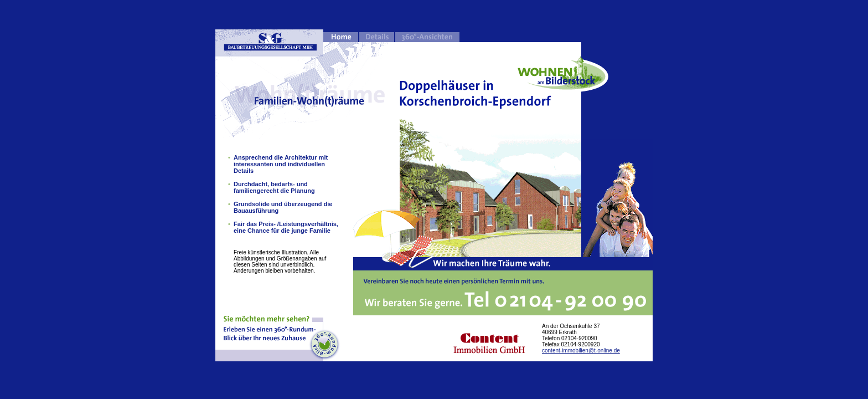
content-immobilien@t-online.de (581, 351)
